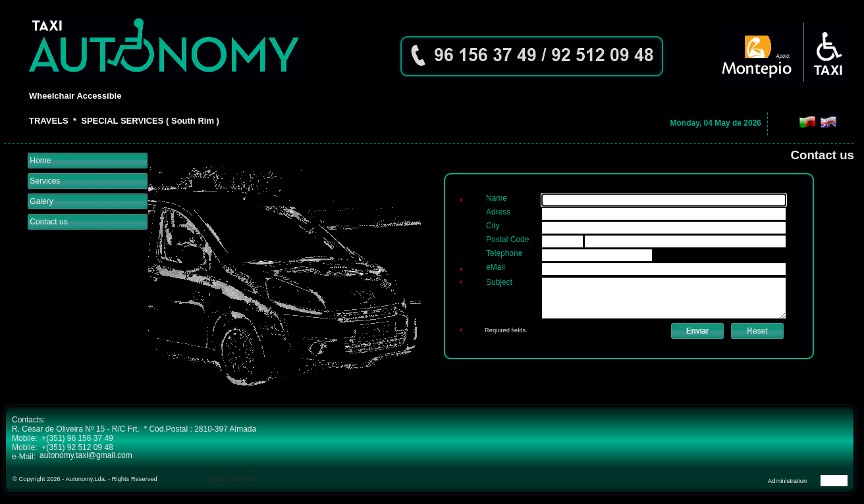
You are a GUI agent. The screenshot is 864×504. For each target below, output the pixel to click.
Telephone (504, 253)
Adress (498, 212)
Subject (499, 282)
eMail (496, 267)
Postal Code (507, 239)
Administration (787, 481)
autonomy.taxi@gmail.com (86, 455)
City (493, 226)
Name (497, 198)
